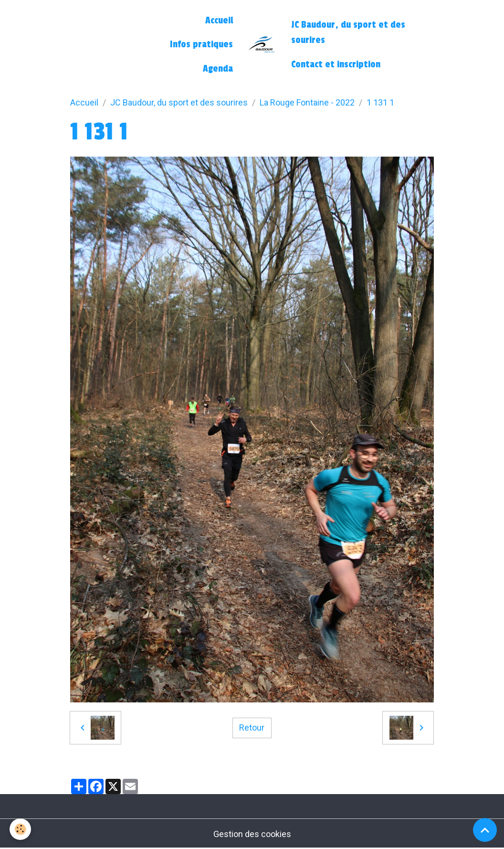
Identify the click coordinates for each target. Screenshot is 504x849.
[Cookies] (20, 829)
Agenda (218, 69)
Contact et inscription (336, 64)
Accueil (219, 21)
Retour (252, 727)
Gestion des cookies (252, 834)
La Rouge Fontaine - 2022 (307, 102)
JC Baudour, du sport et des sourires (348, 32)
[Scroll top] (485, 830)
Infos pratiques (201, 44)
